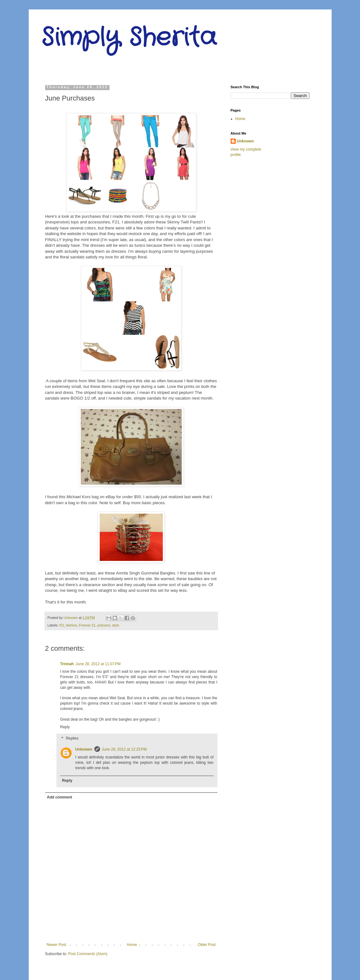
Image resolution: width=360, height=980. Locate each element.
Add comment (60, 797)
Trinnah (67, 664)
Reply (65, 727)
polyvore (104, 625)
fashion (71, 625)
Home (132, 945)
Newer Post (56, 945)
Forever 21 (87, 625)
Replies (72, 738)
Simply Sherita (129, 38)
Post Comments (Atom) (88, 954)
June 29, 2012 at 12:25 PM (124, 749)
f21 (62, 625)
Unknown (84, 749)
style (115, 625)
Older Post (207, 945)
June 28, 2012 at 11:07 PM (98, 664)
